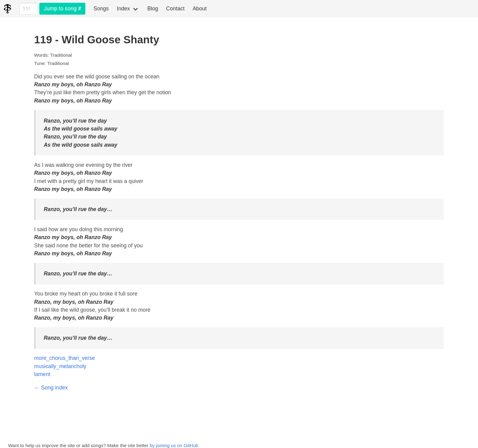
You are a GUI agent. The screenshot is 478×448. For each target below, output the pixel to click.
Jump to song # (62, 9)
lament (42, 374)
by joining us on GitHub (174, 445)
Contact (175, 9)
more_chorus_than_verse (65, 358)
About (200, 9)
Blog (153, 9)
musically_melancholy (60, 366)
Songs (101, 9)
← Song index (51, 388)
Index (123, 9)
